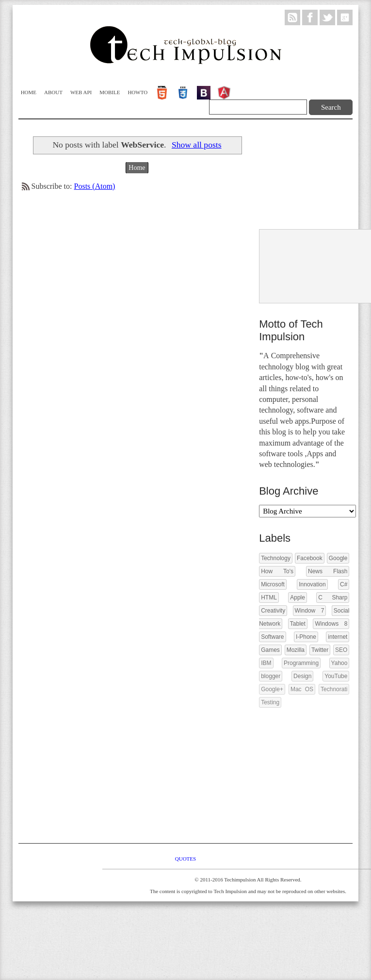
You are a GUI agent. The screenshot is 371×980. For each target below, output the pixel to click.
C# (344, 584)
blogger (271, 676)
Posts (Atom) (95, 186)
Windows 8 (331, 624)
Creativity (273, 611)
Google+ (272, 689)
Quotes (185, 859)
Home (29, 92)
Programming (301, 663)
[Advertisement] (303, 175)
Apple (298, 598)
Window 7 (310, 611)
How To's (277, 571)
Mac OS (302, 689)
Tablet (298, 624)
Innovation (312, 584)
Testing (270, 702)
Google (338, 558)
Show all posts (197, 145)
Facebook (310, 558)
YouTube (336, 676)
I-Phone (306, 637)
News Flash (328, 571)
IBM (266, 663)
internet (338, 637)
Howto (137, 92)
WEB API (81, 92)
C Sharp (333, 598)
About (53, 92)
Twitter (320, 650)
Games (270, 650)
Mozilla (296, 650)
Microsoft (273, 584)
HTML (269, 598)
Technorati (334, 689)
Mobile (110, 92)
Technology (276, 558)
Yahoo (339, 663)
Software (272, 637)
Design (302, 676)
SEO (341, 650)
